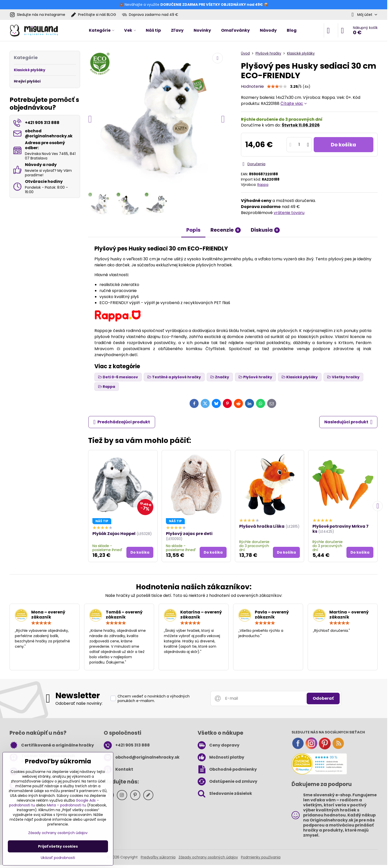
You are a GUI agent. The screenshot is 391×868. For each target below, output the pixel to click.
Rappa (263, 185)
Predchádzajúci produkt (122, 422)
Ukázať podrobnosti (58, 858)
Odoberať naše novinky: (79, 703)
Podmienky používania (261, 857)
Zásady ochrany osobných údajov (208, 857)
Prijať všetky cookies (58, 846)
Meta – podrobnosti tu (66, 805)
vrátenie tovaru (289, 213)
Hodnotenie (252, 86)
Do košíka (343, 145)
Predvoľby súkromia (158, 857)
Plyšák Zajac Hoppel (114, 534)
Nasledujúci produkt (348, 422)
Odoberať (323, 698)
